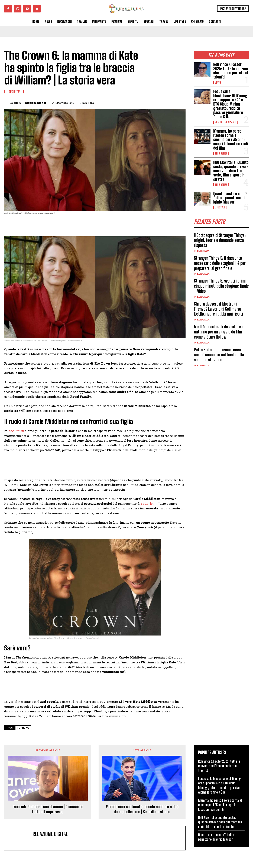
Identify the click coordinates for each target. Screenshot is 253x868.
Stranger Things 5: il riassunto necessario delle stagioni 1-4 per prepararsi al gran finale (220, 263)
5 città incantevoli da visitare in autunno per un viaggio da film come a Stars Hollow (219, 332)
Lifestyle (220, 207)
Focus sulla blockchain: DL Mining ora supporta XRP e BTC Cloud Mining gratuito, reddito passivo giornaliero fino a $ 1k (230, 104)
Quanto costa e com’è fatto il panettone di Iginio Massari (230, 198)
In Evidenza (221, 153)
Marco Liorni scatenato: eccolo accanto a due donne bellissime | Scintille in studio (142, 809)
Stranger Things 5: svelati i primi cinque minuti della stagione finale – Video (221, 286)
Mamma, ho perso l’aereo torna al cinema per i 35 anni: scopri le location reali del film (231, 140)
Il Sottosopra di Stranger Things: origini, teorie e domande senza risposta (220, 240)
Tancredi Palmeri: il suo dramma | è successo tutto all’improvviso (48, 809)
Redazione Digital (34, 103)
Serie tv (14, 92)
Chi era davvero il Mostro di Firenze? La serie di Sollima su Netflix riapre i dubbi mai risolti (218, 309)
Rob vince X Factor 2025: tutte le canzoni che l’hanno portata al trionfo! (231, 71)
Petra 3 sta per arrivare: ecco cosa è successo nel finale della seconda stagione (219, 355)
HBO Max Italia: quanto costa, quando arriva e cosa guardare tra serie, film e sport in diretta (231, 171)
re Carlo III (149, 504)
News (218, 83)
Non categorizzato (225, 122)
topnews (23, 728)
